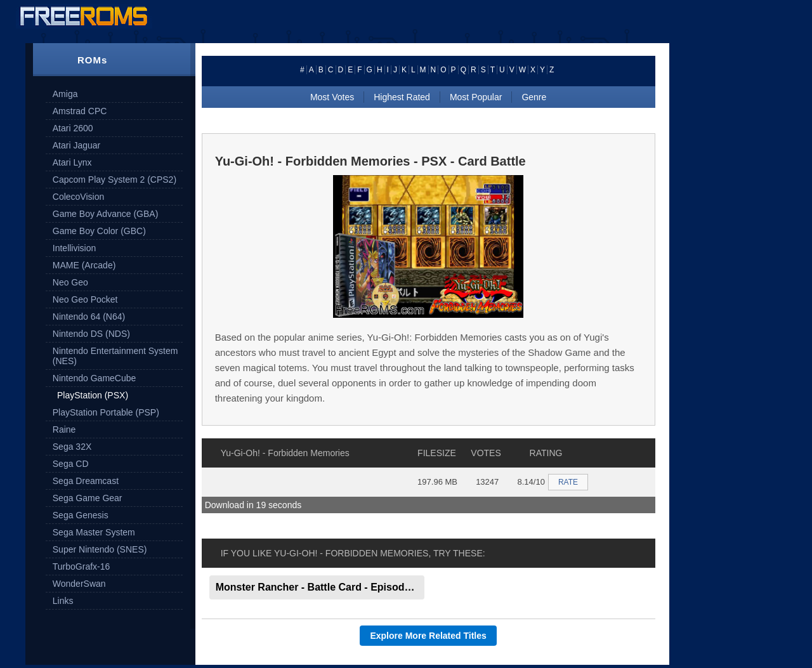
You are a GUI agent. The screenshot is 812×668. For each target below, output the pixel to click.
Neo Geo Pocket (85, 299)
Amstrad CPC (80, 111)
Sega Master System (94, 532)
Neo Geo (70, 282)
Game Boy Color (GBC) (99, 231)
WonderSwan (79, 584)
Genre (534, 97)
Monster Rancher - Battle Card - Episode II (317, 587)
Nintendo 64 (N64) (89, 317)
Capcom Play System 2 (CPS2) (115, 180)
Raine (64, 429)
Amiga (65, 94)
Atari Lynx (72, 162)
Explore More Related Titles (428, 636)
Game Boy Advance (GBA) (106, 214)
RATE (568, 482)
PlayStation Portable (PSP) (106, 412)
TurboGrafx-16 (82, 566)
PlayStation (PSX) (93, 395)
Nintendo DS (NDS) (91, 334)
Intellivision (74, 248)
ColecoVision (78, 197)
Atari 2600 (73, 128)
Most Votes (332, 97)
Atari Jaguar (76, 145)
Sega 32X (72, 447)
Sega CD (71, 464)
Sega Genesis (81, 515)
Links (63, 601)
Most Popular (476, 97)
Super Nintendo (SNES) (100, 549)
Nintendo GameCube (95, 378)
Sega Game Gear (88, 498)
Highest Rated (402, 97)
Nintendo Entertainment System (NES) (115, 356)
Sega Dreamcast (86, 481)
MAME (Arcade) (84, 265)
